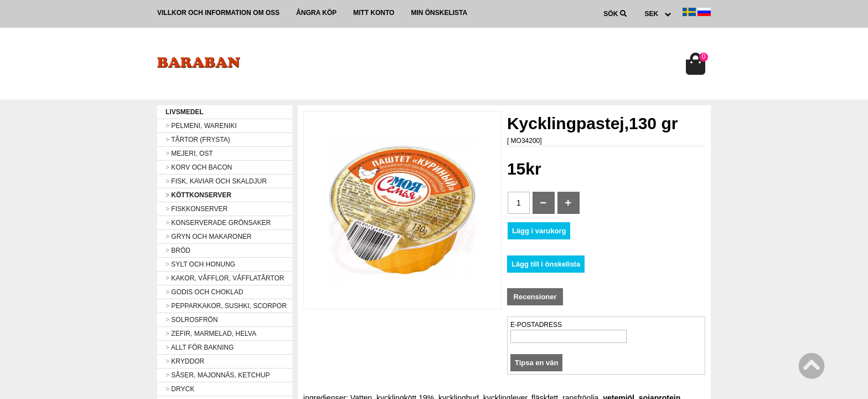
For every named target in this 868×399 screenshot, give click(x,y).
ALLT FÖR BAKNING (200, 347)
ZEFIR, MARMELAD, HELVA (211, 334)
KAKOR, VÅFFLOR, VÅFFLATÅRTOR (225, 278)
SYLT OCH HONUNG (200, 264)
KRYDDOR (185, 361)
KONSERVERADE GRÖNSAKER (218, 223)
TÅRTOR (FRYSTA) (198, 140)
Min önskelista (439, 13)
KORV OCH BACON (199, 167)
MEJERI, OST (189, 154)
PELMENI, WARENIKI (201, 126)
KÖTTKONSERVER (198, 195)
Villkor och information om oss (218, 13)
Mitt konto (374, 13)
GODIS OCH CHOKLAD (204, 292)
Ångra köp (316, 13)
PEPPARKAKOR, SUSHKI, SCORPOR (226, 306)
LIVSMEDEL (185, 112)
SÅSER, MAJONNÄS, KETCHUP (218, 375)
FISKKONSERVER (197, 209)
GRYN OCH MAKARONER (208, 237)
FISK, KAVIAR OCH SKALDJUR (216, 181)
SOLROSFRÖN (192, 320)
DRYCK (180, 389)
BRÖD (178, 250)
